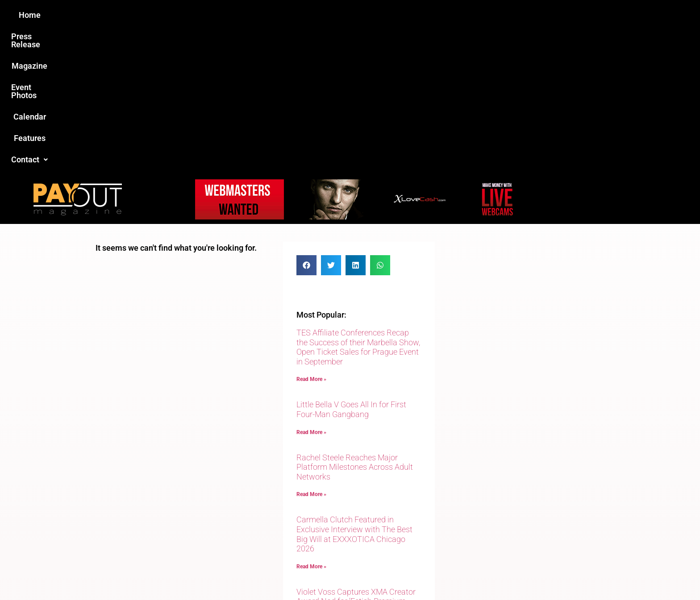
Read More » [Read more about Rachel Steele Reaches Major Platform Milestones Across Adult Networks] (311, 350)
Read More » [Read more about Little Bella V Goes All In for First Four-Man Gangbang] (311, 288)
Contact (500, 15)
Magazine (299, 15)
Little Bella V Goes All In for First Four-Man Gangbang (351, 265)
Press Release (242, 15)
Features (453, 15)
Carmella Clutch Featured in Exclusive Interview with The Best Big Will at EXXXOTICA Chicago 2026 (354, 389)
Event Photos (354, 15)
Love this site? (214, 531)
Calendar (407, 15)
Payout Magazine (246, 574)
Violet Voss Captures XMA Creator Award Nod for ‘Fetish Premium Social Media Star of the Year (356, 457)
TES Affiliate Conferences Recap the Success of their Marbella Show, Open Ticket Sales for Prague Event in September (358, 203)
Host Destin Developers (544, 574)
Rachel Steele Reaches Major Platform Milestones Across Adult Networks (355, 323)
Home (192, 15)
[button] (500, 15)
